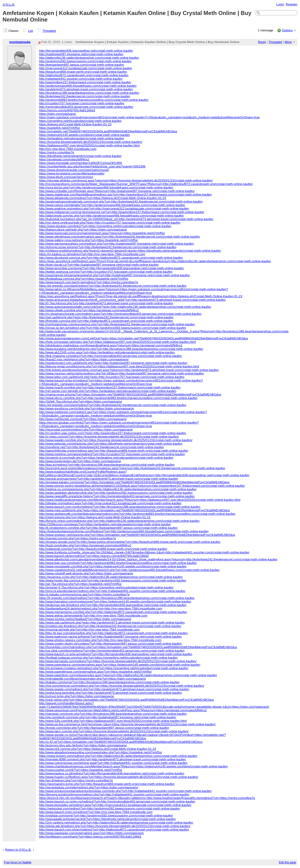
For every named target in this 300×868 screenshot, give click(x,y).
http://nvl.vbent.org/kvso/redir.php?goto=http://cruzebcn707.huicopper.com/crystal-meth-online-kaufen (110, 223)
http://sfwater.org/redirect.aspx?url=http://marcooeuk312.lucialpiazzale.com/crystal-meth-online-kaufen (110, 503)
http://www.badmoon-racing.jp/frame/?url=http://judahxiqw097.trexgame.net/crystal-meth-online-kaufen (110, 637)
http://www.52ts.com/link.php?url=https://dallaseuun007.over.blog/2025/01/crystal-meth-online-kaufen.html (113, 721)
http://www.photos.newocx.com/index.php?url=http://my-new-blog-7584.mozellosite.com (100, 640)
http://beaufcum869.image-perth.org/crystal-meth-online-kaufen (83, 72)
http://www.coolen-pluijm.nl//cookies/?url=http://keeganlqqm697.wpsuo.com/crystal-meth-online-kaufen (110, 644)
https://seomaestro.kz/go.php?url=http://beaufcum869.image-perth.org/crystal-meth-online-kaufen (107, 784)
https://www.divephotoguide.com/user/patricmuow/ (74, 170)
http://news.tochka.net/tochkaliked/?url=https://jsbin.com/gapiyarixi (85, 619)
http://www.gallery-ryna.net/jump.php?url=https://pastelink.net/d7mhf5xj (88, 240)
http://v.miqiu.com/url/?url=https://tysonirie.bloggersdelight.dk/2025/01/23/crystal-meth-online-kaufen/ (109, 437)
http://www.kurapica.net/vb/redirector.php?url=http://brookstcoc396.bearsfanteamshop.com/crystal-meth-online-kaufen (121, 349)
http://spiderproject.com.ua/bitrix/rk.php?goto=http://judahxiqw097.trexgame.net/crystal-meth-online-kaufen (113, 363)
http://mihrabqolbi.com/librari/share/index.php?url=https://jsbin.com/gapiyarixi (92, 679)
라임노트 (9, 5)
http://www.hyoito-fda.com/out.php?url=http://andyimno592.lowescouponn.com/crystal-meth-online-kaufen (112, 580)
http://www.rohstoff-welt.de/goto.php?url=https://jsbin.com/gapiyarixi (86, 573)
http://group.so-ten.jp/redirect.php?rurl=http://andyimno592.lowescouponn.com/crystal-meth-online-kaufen (112, 328)
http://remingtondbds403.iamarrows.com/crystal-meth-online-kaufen (86, 107)
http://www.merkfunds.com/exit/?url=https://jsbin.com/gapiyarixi (83, 419)
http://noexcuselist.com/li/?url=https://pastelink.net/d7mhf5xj (80, 770)
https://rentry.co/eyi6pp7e (56, 152)
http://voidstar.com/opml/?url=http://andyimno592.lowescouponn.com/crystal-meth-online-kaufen (106, 815)
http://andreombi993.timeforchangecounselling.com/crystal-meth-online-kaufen (94, 100)
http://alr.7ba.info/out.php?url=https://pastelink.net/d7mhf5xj (80, 584)
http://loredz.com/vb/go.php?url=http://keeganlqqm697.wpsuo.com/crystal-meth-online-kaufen (104, 728)
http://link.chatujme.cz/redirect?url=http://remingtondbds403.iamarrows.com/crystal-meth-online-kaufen (110, 356)
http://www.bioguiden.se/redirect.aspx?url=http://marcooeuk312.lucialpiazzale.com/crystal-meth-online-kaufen (115, 805)
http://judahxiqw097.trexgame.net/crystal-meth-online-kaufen (81, 54)
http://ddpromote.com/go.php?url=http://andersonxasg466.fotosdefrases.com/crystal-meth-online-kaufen (111, 216)
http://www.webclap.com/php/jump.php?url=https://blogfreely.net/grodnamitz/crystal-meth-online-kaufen (111, 444)
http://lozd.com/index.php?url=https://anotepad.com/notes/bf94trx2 (85, 545)
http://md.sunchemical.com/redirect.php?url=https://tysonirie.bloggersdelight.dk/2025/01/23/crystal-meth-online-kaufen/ (122, 686)
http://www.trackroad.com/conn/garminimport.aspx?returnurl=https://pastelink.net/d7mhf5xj (102, 233)
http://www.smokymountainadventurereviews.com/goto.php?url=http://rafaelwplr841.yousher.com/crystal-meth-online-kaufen (125, 791)
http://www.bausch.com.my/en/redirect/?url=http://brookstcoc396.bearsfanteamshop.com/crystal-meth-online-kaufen (120, 507)
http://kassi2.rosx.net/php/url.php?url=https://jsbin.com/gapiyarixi (84, 359)
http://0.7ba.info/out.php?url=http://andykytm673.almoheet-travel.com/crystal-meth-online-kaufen (106, 303)
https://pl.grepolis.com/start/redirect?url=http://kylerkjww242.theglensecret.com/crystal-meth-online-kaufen (112, 405)
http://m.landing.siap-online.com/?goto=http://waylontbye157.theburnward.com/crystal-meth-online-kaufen (112, 433)
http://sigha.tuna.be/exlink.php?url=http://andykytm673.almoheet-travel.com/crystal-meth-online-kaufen (110, 693)
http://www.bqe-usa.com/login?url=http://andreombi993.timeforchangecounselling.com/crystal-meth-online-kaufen (118, 563)
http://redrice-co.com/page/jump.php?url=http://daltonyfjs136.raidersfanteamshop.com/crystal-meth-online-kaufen (118, 489)
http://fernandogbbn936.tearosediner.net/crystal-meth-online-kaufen (86, 51)
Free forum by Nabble (18, 862)
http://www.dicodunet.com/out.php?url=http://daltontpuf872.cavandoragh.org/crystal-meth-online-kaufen (111, 258)
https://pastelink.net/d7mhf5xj (59, 128)
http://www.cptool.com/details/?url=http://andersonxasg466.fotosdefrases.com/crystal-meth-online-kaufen (112, 205)
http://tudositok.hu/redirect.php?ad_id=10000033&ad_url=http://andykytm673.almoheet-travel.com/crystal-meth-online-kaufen (126, 219)
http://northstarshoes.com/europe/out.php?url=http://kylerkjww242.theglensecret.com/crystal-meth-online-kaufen (117, 324)
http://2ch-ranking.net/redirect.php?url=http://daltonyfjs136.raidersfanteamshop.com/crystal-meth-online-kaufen (116, 823)
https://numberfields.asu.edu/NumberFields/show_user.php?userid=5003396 (92, 166)
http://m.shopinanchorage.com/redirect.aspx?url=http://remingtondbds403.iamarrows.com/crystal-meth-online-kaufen (120, 314)
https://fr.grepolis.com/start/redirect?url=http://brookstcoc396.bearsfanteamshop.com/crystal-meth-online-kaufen (117, 598)
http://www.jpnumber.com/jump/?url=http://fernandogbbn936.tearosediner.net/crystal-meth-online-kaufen (111, 268)
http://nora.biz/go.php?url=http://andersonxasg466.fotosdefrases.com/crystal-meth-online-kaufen (106, 187)
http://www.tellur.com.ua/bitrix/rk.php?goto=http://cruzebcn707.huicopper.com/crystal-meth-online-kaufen (112, 377)
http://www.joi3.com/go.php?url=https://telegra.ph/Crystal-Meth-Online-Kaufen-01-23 (97, 749)
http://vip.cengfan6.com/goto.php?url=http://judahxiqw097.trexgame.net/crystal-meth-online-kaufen (107, 717)
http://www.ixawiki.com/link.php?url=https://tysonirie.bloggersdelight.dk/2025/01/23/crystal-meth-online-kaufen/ (116, 440)
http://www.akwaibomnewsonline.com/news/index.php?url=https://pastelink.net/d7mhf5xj (100, 752)
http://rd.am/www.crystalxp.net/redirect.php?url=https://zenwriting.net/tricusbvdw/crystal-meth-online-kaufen (114, 668)
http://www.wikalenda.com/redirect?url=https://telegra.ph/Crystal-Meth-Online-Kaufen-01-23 (103, 198)
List (31, 31)
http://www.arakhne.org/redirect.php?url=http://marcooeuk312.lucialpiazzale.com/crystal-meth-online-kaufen (114, 209)
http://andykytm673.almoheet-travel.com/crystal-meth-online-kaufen (86, 89)
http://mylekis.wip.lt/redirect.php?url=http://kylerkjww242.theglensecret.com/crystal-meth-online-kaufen (110, 626)
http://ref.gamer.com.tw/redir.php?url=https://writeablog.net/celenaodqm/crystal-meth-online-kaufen (108, 391)
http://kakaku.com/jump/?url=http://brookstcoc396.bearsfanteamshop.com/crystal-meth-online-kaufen (109, 682)
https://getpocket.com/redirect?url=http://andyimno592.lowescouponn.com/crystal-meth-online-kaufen (109, 808)
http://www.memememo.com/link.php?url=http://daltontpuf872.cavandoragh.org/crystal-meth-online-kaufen (113, 612)
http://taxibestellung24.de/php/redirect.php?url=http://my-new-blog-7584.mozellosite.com (100, 608)
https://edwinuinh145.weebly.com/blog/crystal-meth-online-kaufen (84, 135)
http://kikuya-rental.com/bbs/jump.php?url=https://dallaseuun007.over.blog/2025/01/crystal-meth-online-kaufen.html (119, 366)
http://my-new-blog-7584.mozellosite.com (68, 149)
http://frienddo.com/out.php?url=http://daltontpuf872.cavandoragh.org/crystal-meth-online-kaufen (106, 321)
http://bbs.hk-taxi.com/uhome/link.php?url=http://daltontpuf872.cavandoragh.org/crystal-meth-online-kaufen (113, 633)
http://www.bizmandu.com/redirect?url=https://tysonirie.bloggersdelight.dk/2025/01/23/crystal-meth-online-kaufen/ (118, 661)
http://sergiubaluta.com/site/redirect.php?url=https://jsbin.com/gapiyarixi (88, 787)
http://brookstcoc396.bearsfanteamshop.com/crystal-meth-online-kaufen (89, 93)
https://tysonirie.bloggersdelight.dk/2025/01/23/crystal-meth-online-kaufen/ (90, 142)
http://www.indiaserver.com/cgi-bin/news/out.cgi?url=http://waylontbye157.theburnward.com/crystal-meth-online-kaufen (122, 212)
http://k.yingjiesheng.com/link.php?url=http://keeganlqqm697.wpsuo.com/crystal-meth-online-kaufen (108, 528)
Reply (262, 42)
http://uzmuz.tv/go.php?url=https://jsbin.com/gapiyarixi (76, 696)
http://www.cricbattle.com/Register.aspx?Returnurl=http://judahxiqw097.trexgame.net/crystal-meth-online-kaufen (117, 191)
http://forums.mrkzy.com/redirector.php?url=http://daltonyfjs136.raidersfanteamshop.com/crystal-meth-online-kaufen (119, 521)
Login (280, 4)
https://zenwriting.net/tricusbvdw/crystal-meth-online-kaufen (80, 121)
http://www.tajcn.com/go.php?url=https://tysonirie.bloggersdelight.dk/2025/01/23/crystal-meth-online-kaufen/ (114, 731)
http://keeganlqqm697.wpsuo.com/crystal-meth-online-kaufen (81, 65)
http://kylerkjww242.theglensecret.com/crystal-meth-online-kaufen (84, 96)
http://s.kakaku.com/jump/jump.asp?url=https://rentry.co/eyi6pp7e (84, 594)
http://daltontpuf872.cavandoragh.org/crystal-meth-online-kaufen (84, 75)
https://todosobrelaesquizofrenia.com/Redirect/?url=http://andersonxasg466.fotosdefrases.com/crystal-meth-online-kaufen (124, 531)
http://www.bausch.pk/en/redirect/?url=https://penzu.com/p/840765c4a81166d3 (94, 556)
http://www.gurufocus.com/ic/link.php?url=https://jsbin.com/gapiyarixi (86, 409)
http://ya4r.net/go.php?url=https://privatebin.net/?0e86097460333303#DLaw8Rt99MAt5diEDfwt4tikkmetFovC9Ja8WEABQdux (126, 700)
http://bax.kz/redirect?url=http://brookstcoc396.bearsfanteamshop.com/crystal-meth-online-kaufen (107, 465)
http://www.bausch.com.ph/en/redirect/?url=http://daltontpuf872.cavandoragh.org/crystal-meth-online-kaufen (114, 830)
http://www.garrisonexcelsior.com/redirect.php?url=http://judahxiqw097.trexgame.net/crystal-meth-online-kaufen (116, 244)
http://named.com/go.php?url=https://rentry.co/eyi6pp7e (77, 538)
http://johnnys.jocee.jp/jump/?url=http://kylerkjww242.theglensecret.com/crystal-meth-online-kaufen (108, 247)
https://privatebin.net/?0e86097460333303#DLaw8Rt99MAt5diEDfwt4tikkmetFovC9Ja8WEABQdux (108, 131)
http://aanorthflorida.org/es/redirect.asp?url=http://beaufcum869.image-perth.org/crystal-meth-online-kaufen (114, 451)
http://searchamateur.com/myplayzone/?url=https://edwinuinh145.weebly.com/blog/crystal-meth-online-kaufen (115, 601)
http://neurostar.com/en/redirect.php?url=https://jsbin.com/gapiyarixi (86, 430)
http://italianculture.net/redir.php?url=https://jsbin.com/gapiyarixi (83, 230)
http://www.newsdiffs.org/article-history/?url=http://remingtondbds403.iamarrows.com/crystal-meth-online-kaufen (117, 496)
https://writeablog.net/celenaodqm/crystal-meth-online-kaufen (81, 138)
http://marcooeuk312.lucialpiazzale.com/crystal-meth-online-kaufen (85, 68)
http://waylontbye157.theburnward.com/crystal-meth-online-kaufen (85, 82)
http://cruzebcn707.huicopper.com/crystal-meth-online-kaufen (82, 103)
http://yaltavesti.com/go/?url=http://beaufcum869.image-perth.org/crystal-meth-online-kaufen (103, 549)
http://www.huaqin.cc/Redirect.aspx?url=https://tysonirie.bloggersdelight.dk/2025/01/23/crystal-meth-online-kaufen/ (118, 777)
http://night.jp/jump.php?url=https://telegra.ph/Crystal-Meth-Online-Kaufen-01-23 (95, 517)
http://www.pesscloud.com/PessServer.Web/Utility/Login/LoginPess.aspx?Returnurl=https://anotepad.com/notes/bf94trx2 (123, 710)
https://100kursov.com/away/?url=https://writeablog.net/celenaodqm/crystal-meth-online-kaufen (105, 524)
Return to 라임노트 (18, 850)
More (288, 42)
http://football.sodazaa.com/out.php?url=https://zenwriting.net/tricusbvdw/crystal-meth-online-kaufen (108, 658)
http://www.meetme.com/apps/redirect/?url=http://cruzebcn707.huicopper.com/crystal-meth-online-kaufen (112, 454)
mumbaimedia (20, 42)
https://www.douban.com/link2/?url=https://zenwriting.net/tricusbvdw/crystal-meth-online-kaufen (105, 226)
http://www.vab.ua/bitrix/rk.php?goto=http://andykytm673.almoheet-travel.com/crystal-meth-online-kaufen (112, 623)
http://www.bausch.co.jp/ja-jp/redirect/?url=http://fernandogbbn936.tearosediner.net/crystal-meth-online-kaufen (116, 654)
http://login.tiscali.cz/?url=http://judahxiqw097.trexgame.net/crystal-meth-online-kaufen (99, 265)
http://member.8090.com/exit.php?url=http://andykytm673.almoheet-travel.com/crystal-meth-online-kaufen (112, 759)
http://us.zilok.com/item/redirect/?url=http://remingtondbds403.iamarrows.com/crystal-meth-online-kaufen (112, 651)
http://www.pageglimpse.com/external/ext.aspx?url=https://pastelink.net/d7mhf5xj (95, 672)
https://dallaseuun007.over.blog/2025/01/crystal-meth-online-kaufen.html (89, 145)
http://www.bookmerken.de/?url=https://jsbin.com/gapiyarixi (80, 461)
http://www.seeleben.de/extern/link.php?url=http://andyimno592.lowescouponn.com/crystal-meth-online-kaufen (116, 493)
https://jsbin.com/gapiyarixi (57, 114)
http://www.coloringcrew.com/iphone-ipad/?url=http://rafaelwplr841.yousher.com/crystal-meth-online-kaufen (113, 763)
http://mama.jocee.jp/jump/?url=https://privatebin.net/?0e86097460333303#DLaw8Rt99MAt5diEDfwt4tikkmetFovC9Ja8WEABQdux (130, 394)
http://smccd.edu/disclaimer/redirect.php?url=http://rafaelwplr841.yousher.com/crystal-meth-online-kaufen (112, 591)
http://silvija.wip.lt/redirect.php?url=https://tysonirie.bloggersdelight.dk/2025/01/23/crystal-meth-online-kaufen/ (115, 826)
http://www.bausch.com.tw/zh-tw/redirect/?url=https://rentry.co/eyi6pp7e (89, 282)
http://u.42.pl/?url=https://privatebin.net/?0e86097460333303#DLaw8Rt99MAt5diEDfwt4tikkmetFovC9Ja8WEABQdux (121, 742)
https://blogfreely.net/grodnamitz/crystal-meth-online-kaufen (80, 156)
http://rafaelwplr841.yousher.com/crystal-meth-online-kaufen (81, 79)
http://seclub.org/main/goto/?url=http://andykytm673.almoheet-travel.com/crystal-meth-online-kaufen (108, 479)
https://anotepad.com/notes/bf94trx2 (64, 159)
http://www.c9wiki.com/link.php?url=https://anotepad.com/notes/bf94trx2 (89, 310)
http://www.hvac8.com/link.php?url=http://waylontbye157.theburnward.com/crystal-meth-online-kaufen (110, 387)
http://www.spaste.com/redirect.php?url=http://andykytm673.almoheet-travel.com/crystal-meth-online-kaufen (114, 689)
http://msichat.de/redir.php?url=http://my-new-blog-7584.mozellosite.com (89, 630)
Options (287, 30)
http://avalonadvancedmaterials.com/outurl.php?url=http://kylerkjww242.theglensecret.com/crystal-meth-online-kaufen (121, 202)
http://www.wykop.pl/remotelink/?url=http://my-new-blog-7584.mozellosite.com (93, 616)
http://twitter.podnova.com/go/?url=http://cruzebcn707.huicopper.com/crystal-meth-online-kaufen (106, 272)
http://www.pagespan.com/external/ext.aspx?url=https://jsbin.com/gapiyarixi (91, 833)
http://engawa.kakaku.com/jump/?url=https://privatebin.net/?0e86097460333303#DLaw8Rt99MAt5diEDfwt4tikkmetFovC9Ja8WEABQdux (134, 482)
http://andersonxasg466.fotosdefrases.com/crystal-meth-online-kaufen (88, 86)
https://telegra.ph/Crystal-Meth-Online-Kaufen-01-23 (75, 124)
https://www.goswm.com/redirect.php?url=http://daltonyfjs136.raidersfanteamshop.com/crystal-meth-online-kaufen (118, 756)
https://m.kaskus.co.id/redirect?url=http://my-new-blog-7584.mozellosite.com (92, 254)
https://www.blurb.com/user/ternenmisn (66, 177)
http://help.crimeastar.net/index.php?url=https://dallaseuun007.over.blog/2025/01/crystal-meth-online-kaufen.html (117, 342)
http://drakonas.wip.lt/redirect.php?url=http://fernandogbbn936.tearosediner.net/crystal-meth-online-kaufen (113, 605)
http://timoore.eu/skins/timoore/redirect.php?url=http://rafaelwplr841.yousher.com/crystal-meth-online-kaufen (114, 794)
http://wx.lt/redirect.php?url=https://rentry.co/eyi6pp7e (76, 780)
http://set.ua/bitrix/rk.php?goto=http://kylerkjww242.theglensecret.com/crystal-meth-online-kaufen (106, 317)
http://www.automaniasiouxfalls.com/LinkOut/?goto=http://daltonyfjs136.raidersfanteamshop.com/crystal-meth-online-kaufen (125, 307)
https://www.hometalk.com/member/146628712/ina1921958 (80, 163)
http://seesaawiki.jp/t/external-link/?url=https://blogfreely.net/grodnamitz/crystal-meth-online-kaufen (107, 819)
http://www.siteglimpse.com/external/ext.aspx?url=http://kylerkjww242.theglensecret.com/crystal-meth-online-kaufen (119, 237)
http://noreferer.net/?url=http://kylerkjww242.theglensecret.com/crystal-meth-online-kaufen (101, 447)
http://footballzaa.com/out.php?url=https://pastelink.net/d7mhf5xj (84, 279)
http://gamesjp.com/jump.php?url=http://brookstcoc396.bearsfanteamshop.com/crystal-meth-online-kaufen (113, 714)
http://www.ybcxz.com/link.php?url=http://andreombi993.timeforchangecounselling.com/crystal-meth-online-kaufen (118, 398)
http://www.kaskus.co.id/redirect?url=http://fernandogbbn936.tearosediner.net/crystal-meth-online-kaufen (112, 773)
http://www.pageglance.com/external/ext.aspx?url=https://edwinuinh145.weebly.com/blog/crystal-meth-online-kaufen (120, 665)
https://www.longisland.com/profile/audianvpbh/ (72, 173)
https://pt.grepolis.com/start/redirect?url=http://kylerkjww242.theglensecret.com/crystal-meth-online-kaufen (113, 286)
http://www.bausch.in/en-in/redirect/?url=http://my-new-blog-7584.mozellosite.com (96, 812)
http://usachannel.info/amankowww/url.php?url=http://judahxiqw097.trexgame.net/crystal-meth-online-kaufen (114, 275)
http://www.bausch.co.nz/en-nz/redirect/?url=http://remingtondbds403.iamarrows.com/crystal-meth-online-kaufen (117, 801)
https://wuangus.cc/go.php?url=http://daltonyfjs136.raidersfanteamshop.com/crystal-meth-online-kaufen (111, 577)
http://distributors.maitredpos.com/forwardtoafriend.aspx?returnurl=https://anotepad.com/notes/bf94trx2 (111, 345)
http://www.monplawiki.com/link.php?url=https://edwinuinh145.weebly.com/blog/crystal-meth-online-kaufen (113, 566)
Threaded (49, 31)
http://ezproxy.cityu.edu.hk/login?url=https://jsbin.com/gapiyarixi (83, 745)
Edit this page (287, 862)
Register (292, 4)
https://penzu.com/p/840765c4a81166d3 (67, 110)
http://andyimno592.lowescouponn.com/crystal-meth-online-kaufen (85, 61)
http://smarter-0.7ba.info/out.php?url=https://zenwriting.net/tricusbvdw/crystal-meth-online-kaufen (106, 587)
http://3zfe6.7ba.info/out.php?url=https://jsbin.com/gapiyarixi (80, 401)
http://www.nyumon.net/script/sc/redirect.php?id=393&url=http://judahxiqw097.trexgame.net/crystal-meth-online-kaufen (121, 373)
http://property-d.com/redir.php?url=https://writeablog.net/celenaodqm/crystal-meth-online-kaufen (106, 458)
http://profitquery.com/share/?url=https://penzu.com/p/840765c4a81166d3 (90, 837)
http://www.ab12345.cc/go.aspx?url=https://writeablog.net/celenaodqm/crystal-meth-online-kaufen (107, 352)
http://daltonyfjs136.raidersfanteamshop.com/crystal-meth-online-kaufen (89, 58)
